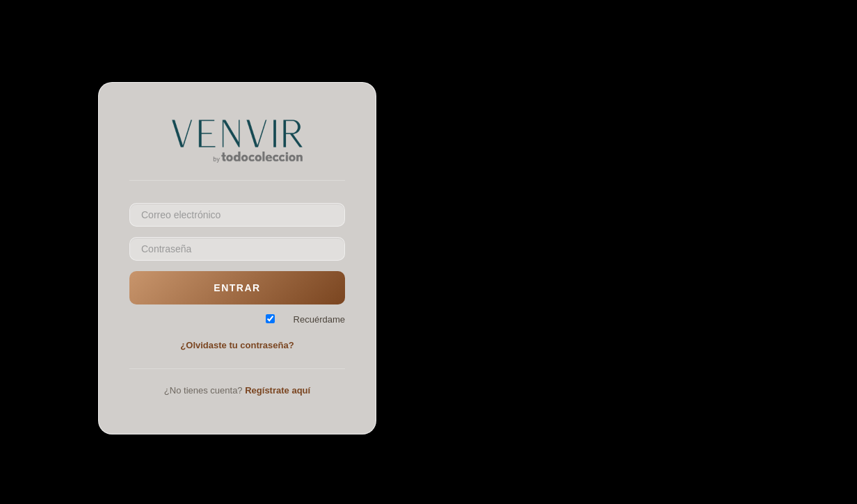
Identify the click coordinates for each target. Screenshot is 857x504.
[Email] (237, 215)
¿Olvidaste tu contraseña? (237, 345)
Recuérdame (319, 319)
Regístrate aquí (278, 390)
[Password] (237, 249)
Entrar (237, 288)
